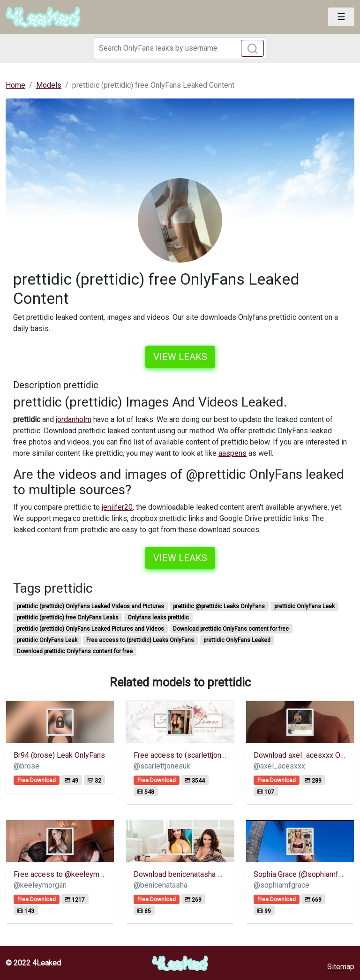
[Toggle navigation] (341, 17)
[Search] (180, 48)
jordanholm (74, 419)
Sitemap (341, 967)
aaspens (232, 453)
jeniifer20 (117, 507)
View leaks (180, 357)
